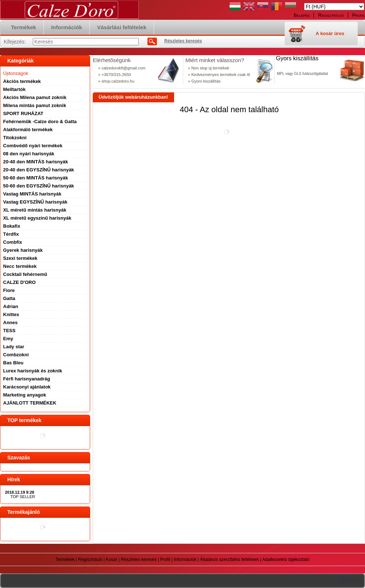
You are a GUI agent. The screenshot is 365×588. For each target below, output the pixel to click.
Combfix (13, 242)
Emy (8, 339)
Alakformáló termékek (28, 130)
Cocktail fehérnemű (25, 274)
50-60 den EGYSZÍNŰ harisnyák (39, 186)
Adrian (11, 306)
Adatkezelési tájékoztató (286, 559)
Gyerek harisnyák (23, 250)
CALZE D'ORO (20, 282)
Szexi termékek (20, 258)
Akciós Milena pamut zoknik (35, 97)
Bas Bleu (14, 363)
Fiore (9, 290)
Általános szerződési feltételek (229, 559)
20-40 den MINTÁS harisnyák (36, 162)
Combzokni (16, 355)
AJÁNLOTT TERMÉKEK (30, 403)
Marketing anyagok (25, 395)
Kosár (112, 559)
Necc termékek (20, 266)
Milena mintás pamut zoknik (35, 105)
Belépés (302, 15)
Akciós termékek (22, 81)
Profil (165, 559)
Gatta (9, 298)
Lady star (14, 347)
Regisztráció (90, 559)
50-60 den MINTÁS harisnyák (36, 178)
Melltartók (14, 89)
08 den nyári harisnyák (29, 154)
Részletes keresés (139, 559)
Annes (11, 323)
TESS (9, 331)
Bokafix (12, 226)
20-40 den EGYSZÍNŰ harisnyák (39, 170)
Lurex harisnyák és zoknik (33, 371)
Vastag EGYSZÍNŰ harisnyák (35, 202)
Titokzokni (15, 138)
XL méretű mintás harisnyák (35, 210)
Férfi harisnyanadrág (27, 379)
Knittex (11, 314)
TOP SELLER (23, 497)
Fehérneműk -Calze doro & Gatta (40, 122)
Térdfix (11, 234)
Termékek (65, 559)
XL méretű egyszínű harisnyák (37, 218)
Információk (185, 559)
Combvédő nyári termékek (33, 146)
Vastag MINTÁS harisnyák (32, 194)
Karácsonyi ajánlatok (27, 387)
